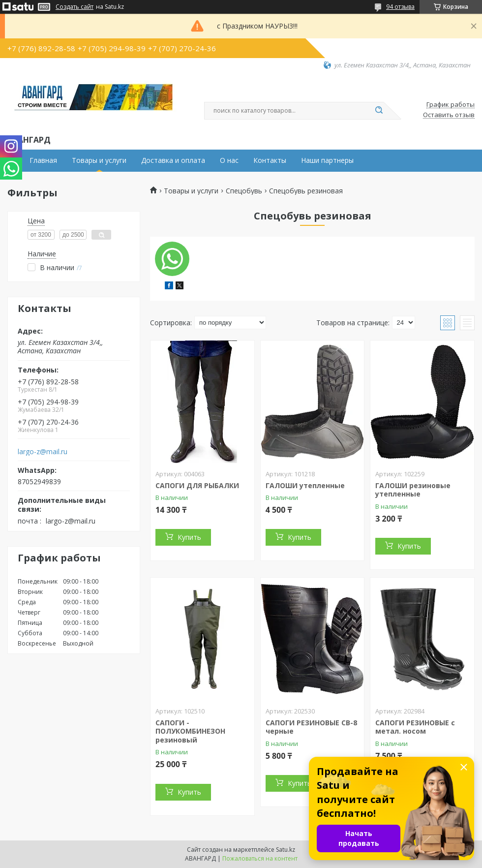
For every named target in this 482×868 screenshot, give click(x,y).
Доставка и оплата (173, 160)
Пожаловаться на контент (260, 858)
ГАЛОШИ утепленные (305, 485)
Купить (189, 537)
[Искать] (379, 111)
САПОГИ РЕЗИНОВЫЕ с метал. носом (415, 727)
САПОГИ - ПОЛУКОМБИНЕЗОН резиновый (190, 731)
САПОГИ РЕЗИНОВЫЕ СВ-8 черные (311, 727)
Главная (43, 160)
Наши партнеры (327, 160)
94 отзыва (400, 7)
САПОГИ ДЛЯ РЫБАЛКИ (197, 485)
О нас (229, 160)
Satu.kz (286, 850)
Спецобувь (244, 191)
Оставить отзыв (449, 115)
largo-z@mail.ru (43, 452)
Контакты (270, 160)
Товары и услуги (99, 160)
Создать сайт (75, 7)
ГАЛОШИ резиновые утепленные (413, 490)
